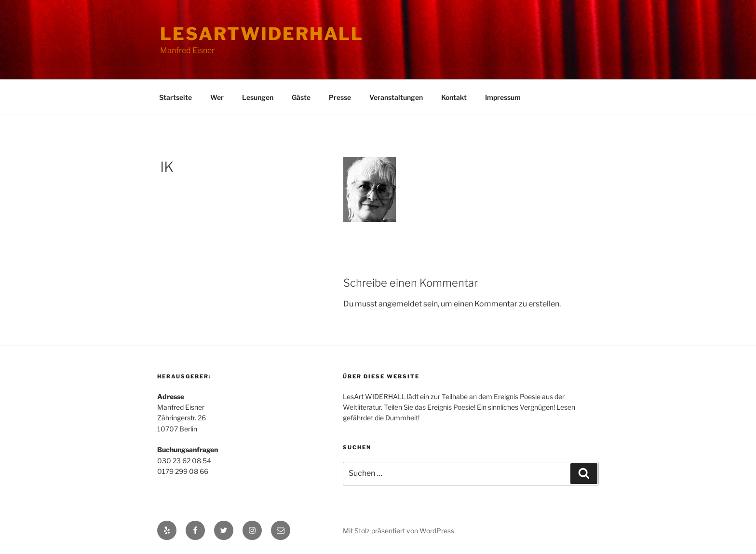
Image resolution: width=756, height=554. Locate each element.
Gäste (301, 97)
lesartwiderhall (262, 34)
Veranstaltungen (396, 97)
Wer (217, 97)
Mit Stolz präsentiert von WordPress (398, 531)
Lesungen (258, 97)
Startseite (175, 97)
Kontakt (454, 97)
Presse (340, 97)
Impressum (503, 97)
